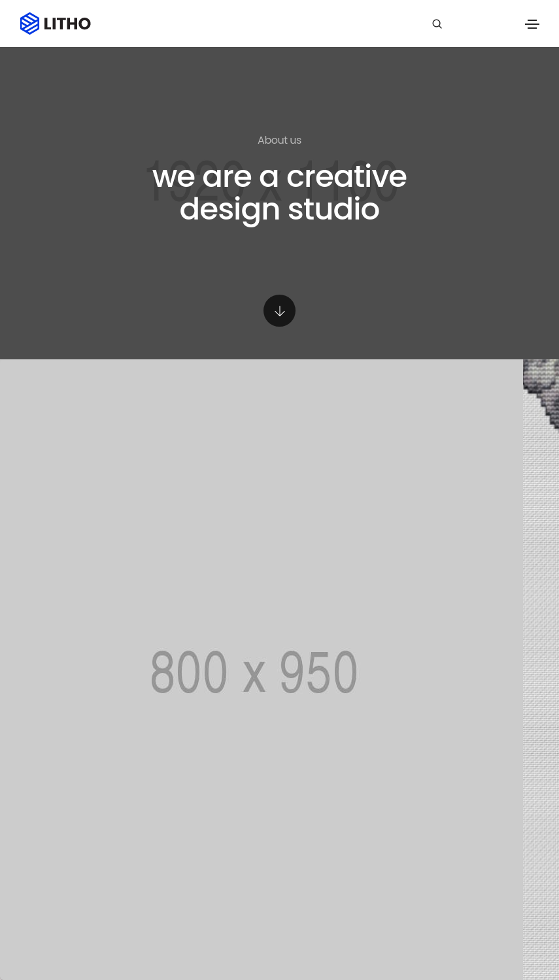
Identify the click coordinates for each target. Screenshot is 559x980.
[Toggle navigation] (532, 24)
